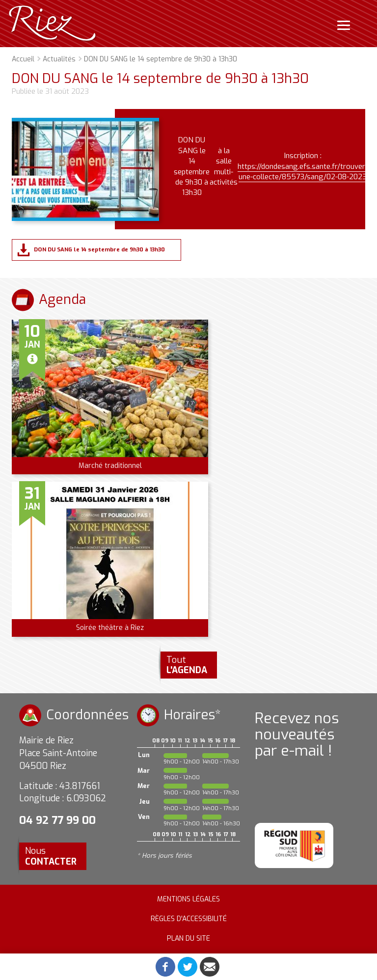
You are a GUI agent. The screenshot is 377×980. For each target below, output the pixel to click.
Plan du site (188, 939)
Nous (51, 856)
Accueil (23, 59)
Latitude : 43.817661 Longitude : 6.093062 (63, 792)
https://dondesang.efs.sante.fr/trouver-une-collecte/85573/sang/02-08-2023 (303, 172)
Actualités (59, 59)
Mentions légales (188, 899)
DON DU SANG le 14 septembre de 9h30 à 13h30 (99, 250)
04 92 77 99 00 (57, 820)
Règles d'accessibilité (189, 919)
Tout (187, 665)
